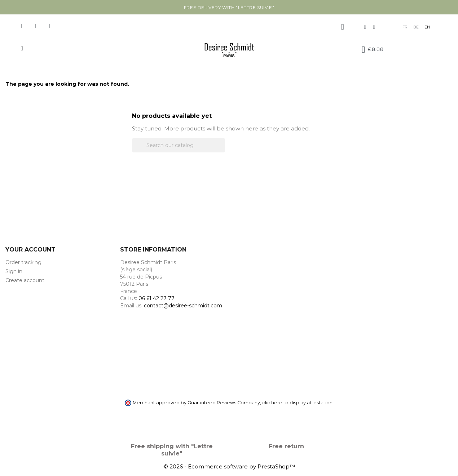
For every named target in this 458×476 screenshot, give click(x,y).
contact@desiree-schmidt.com (183, 306)
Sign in (14, 271)
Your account (30, 250)
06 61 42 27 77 (157, 298)
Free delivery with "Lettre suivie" (229, 7)
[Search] (179, 145)
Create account (25, 280)
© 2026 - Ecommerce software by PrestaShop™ (229, 466)
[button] (22, 48)
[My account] (343, 27)
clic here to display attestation (297, 403)
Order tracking (23, 262)
